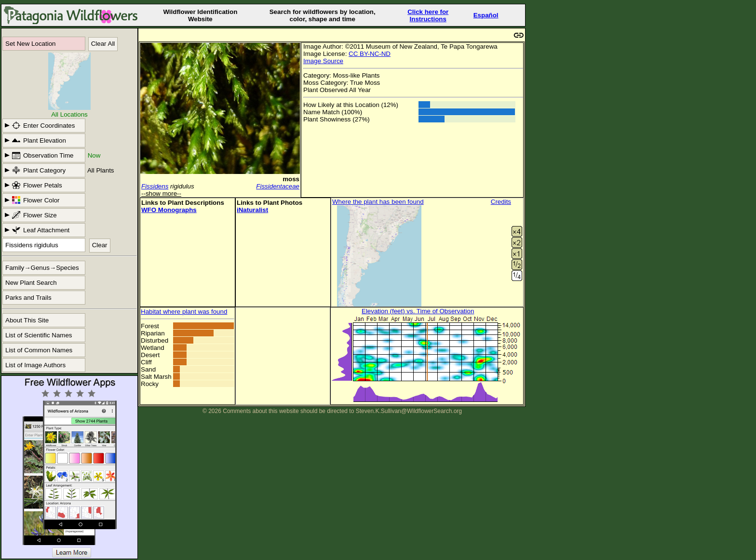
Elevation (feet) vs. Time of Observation (418, 311)
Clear (100, 245)
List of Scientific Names (39, 335)
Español (486, 15)
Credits (501, 202)
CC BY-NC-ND (370, 54)
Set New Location (30, 44)
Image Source (323, 61)
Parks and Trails (28, 298)
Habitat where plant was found (184, 312)
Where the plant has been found (378, 202)
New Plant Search (31, 283)
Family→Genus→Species (42, 268)
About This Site (27, 320)
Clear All (103, 44)
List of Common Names (39, 350)
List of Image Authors (35, 365)
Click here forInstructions (428, 15)
